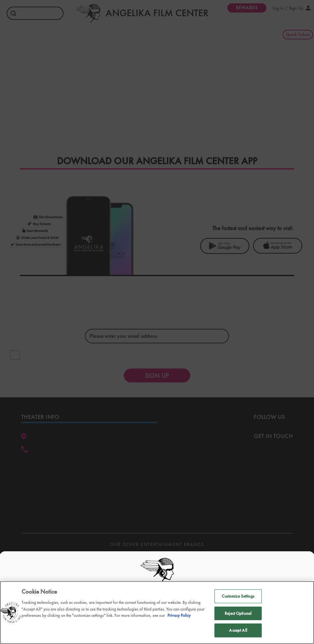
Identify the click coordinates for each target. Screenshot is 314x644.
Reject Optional (238, 613)
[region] (157, 613)
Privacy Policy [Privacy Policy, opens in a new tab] (179, 615)
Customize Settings (238, 596)
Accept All (238, 630)
